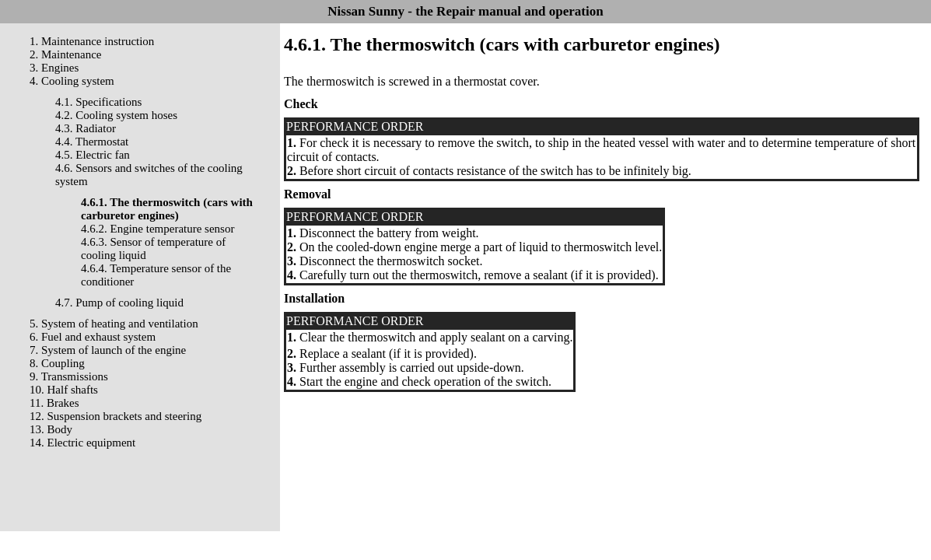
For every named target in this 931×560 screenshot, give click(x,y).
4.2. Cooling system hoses (116, 115)
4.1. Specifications (98, 102)
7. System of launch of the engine (108, 350)
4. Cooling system (72, 81)
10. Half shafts (64, 390)
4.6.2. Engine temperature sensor (157, 229)
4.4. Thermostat (92, 142)
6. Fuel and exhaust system (93, 337)
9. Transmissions (69, 376)
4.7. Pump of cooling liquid (119, 303)
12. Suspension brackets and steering (115, 416)
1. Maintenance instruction (92, 41)
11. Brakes (54, 403)
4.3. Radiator (86, 128)
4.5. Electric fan (93, 155)
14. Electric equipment (82, 443)
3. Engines (54, 68)
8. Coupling (57, 363)
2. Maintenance (65, 54)
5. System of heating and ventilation (114, 324)
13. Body (51, 429)
